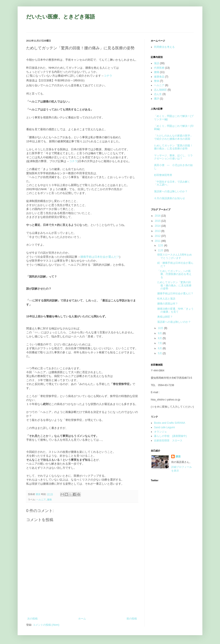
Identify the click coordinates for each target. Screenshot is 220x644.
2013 (158, 231)
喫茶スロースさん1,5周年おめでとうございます (175, 256)
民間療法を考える (164, 47)
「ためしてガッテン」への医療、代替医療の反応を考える (174, 274)
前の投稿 (132, 619)
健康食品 (159, 77)
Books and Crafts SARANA (170, 423)
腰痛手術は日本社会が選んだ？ (100, 257)
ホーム (82, 619)
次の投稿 (32, 619)
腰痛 (49, 500)
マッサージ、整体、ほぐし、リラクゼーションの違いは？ (173, 157)
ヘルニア (41, 500)
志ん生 (158, 94)
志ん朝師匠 (160, 90)
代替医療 (159, 68)
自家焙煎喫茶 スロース (168, 441)
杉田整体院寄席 (163, 175)
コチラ (108, 76)
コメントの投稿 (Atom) (46, 625)
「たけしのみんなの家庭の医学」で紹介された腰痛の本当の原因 (173, 137)
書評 (157, 99)
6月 (160, 348)
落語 (157, 63)
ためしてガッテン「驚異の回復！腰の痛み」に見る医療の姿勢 (173, 147)
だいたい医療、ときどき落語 (61, 17)
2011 (158, 241)
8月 (160, 338)
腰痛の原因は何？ (168, 304)
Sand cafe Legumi (164, 427)
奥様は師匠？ (165, 317)
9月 (160, 333)
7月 (160, 343)
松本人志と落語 (166, 299)
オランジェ (160, 432)
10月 (161, 328)
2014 (158, 226)
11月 (161, 250)
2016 (158, 216)
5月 (160, 353)
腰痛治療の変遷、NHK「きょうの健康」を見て (175, 310)
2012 (158, 236)
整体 (157, 81)
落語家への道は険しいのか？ (171, 191)
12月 (161, 245)
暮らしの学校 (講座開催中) (170, 436)
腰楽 (178, 456)
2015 (158, 221)
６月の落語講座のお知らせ (170, 198)
